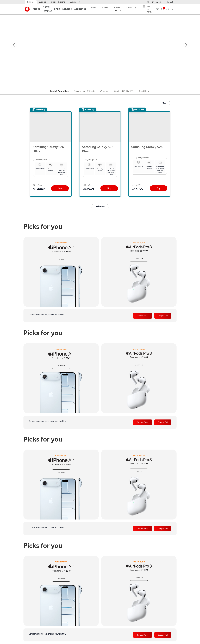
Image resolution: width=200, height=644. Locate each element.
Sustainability (75, 2)
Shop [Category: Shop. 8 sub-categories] (57, 9)
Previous (14, 45)
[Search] (168, 9)
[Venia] (27, 9)
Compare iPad (163, 316)
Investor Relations (58, 2)
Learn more (61, 259)
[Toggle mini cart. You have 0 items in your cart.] (157, 9)
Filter (164, 103)
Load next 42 (100, 206)
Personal (31, 2)
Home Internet (47, 9)
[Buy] (60, 188)
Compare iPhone (143, 316)
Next (186, 45)
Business (42, 2)
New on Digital (154, 2)
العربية (170, 2)
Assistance (80, 9)
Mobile (37, 9)
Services (67, 9)
